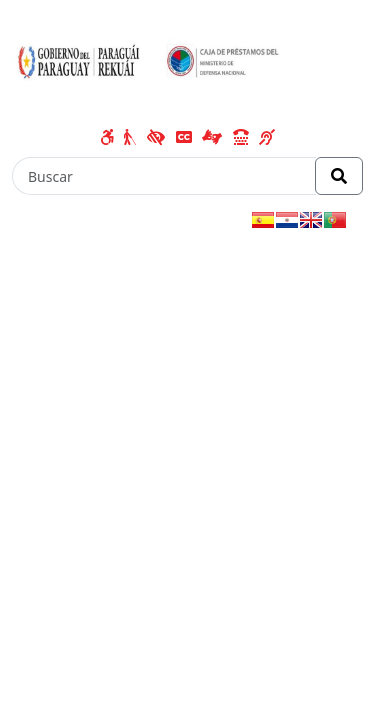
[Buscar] (164, 176)
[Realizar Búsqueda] (339, 176)
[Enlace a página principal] (152, 65)
